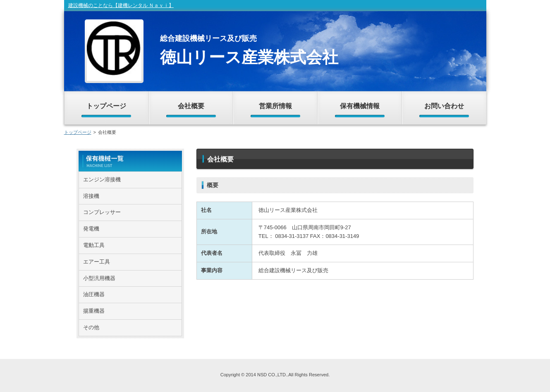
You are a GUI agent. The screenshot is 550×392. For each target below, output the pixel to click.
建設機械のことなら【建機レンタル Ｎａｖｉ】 (121, 5)
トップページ (78, 132)
